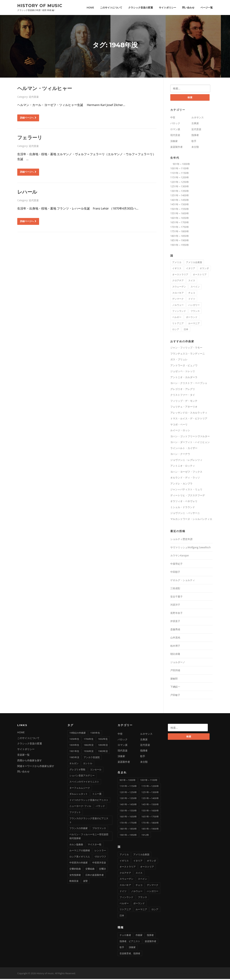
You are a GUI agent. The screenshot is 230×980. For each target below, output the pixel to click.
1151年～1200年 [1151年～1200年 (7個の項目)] (150, 787)
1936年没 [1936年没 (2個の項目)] (89, 752)
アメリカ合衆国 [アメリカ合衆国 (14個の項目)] (194, 263)
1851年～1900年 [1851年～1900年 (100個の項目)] (150, 830)
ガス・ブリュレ (179, 360)
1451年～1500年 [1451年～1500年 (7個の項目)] (150, 805)
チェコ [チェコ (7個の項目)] (192, 294)
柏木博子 (175, 647)
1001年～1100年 (180, 169)
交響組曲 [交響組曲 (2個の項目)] (90, 870)
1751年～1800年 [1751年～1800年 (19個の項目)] (150, 824)
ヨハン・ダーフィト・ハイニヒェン (190, 443)
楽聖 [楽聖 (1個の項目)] (85, 882)
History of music (40, 5)
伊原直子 (175, 622)
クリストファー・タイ (183, 396)
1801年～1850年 (180, 237)
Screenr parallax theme (182, 974)
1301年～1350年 (180, 192)
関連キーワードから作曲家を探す (36, 767)
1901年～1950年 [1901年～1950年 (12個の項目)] (128, 836)
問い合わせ (188, 7)
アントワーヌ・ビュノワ (184, 366)
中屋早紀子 (176, 565)
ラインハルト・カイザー (184, 449)
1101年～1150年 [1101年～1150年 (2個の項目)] (128, 787)
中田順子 (175, 573)
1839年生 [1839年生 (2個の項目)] (74, 746)
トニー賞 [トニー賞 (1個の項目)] (97, 795)
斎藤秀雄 (175, 630)
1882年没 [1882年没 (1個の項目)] (89, 746)
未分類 (195, 148)
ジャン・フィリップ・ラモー (186, 349)
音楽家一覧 (23, 756)
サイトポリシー (167, 7)
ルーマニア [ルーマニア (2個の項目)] (194, 324)
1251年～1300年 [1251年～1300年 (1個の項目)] (150, 793)
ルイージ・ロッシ (180, 431)
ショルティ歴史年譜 (181, 540)
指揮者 (195, 136)
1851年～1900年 (180, 241)
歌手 (194, 142)
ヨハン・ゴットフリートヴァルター (190, 437)
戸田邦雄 (175, 671)
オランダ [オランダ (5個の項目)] (204, 269)
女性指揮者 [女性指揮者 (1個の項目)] (75, 876)
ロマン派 (175, 130)
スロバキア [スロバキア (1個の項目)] (178, 294)
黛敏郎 (174, 680)
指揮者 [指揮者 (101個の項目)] (150, 936)
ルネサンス (198, 118)
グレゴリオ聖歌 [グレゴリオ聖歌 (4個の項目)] (77, 770)
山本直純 (175, 638)
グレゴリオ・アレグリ (183, 390)
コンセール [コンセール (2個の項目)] (96, 770)
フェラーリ (30, 138)
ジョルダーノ (178, 663)
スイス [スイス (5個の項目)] (192, 281)
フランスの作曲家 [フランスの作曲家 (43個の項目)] (79, 829)
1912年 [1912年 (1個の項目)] (145, 836)
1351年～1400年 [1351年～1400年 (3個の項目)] (150, 799)
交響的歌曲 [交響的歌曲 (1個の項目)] (75, 870)
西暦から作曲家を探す (30, 761)
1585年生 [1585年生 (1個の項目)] (95, 734)
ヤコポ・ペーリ (179, 425)
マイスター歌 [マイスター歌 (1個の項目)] (95, 845)
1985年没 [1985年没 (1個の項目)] (74, 758)
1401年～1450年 (180, 201)
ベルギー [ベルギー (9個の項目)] (177, 318)
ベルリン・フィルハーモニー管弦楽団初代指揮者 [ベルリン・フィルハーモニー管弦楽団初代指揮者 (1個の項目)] (89, 837)
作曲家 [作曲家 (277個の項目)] (139, 936)
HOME (90, 7)
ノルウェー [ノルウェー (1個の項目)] (178, 306)
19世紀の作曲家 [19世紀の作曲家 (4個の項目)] (78, 734)
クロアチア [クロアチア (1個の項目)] (178, 281)
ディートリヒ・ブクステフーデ (188, 496)
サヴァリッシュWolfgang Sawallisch (190, 548)
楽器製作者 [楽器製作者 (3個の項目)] (150, 942)
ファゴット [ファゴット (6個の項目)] (75, 813)
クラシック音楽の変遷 (141, 7)
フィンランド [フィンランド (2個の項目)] (179, 312)
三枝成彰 (175, 589)
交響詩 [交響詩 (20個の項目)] (102, 870)
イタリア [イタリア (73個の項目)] (191, 269)
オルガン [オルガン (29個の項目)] (74, 764)
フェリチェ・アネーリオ (184, 408)
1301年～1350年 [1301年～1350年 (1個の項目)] (128, 799)
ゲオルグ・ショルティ (183, 581)
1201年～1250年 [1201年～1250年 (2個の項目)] (128, 793)
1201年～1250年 (180, 183)
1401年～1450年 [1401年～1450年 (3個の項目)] (128, 805)
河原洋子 (175, 606)
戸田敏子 (175, 696)
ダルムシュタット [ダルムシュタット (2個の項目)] (79, 795)
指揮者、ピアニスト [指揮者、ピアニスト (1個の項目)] (130, 942)
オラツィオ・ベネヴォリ (184, 502)
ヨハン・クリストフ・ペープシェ (189, 384)
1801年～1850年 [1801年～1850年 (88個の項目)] (128, 830)
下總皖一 (175, 688)
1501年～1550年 (180, 210)
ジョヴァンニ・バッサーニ (185, 514)
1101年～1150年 (180, 174)
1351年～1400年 (180, 196)
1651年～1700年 (180, 223)
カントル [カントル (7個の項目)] (88, 764)
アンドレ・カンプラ (181, 485)
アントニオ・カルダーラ (184, 378)
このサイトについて (111, 7)
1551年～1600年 (180, 214)
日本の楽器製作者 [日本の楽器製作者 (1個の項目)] (95, 876)
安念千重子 (176, 598)
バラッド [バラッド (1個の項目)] (100, 807)
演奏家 (174, 142)
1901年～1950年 (180, 246)
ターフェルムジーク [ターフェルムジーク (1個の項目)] (80, 789)
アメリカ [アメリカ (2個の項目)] (177, 263)
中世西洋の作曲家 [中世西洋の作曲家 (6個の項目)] (79, 864)
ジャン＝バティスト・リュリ (186, 490)
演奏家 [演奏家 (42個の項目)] (132, 948)
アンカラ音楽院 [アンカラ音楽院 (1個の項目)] (92, 758)
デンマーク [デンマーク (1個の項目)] (178, 300)
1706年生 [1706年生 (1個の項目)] (89, 740)
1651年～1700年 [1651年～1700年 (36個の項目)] (150, 818)
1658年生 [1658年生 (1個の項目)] (74, 740)
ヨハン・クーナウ (180, 455)
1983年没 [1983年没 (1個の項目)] (103, 752)
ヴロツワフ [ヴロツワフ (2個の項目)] (100, 857)
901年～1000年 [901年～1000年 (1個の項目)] (128, 781)
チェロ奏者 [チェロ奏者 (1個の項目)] (125, 936)
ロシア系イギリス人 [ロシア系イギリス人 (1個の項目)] (80, 857)
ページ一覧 (207, 7)
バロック (175, 124)
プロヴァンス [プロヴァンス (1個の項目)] (99, 829)
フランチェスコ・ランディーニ (188, 355)
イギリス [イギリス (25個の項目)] (177, 269)
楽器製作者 (176, 148)
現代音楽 (175, 136)
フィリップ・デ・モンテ (184, 402)
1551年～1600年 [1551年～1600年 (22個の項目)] (150, 811)
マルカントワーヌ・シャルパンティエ (191, 520)
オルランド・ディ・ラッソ (185, 479)
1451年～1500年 (180, 205)
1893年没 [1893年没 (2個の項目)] (103, 746)
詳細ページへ (28, 118)
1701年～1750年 (180, 228)
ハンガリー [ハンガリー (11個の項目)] (194, 306)
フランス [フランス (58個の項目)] (195, 312)
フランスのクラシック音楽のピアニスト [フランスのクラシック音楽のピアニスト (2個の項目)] (89, 821)
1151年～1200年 (180, 178)
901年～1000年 (180, 165)
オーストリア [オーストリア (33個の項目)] (200, 275)
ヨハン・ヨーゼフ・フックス (186, 473)
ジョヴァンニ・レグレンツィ (186, 461)
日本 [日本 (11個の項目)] (186, 330)
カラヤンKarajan (180, 556)
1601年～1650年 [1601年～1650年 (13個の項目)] (128, 818)
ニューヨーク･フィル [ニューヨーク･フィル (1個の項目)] (80, 807)
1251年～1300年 (180, 187)
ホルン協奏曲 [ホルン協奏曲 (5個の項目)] (76, 845)
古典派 (195, 124)
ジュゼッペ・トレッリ (183, 372)
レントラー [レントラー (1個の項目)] (100, 851)
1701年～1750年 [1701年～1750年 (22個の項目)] (128, 824)
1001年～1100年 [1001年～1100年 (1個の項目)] (149, 781)
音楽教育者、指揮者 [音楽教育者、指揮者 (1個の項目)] (130, 954)
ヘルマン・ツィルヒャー (45, 89)
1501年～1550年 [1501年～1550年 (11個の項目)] (128, 811)
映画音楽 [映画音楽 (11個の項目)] (74, 882)
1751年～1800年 (180, 232)
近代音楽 (34, 97)
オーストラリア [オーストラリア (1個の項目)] (180, 275)
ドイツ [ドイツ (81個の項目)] (192, 300)
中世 (173, 118)
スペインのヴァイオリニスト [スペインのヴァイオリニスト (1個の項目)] (84, 783)
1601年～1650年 (180, 219)
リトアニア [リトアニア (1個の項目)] (178, 324)
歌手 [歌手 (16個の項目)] (122, 948)
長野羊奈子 (176, 614)
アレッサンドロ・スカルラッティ (189, 414)
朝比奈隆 (175, 655)
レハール (27, 193)
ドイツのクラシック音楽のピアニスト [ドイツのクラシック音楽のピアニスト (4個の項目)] (89, 801)
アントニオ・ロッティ (183, 467)
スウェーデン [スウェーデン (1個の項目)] (179, 288)
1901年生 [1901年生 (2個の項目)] (74, 752)
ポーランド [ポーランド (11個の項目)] (192, 318)
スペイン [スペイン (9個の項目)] (195, 288)
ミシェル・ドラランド (183, 508)
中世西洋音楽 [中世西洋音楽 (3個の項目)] (99, 864)
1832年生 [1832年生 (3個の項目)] (103, 740)
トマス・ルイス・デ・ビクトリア (189, 419)
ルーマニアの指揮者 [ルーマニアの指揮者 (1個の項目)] (80, 851)
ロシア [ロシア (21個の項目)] (176, 330)
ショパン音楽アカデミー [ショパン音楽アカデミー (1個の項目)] (82, 776)
